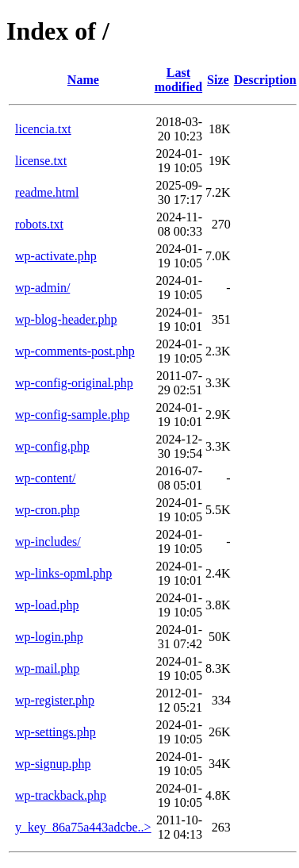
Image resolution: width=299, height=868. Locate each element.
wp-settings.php (56, 732)
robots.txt (39, 224)
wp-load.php (47, 605)
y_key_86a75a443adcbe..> (83, 827)
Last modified (178, 80)
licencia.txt (43, 129)
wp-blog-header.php (66, 319)
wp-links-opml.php (63, 573)
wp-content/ (45, 478)
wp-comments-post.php (75, 351)
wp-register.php (55, 700)
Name (83, 80)
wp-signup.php (53, 764)
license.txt (41, 161)
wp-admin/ (42, 288)
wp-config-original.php (74, 383)
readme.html (47, 192)
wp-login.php (49, 637)
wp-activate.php (56, 256)
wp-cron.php (47, 510)
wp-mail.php (47, 668)
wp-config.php (52, 446)
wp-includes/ (48, 542)
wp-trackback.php (61, 795)
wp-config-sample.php (72, 415)
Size (218, 80)
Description (265, 80)
